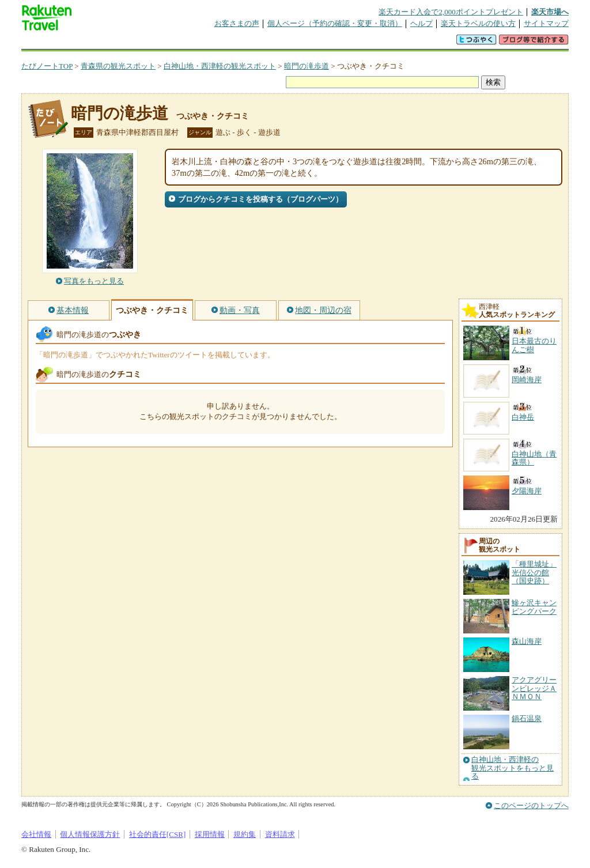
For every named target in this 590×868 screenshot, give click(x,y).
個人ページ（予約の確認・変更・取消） (335, 23)
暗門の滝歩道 (307, 66)
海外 (109, 43)
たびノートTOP (47, 66)
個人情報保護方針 (90, 834)
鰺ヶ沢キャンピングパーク (534, 607)
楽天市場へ (550, 12)
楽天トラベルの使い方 (478, 23)
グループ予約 (251, 43)
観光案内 (298, 43)
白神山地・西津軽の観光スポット (220, 66)
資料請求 (280, 834)
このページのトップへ (531, 805)
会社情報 (36, 834)
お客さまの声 (237, 23)
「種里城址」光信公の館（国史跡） (534, 572)
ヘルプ (421, 23)
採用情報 (210, 834)
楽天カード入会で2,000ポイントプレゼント (451, 12)
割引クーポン (203, 43)
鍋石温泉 (527, 718)
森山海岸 (527, 641)
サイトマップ (546, 23)
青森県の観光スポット (118, 66)
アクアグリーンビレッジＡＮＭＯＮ (534, 688)
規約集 (245, 834)
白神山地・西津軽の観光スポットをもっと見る (513, 768)
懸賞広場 (156, 43)
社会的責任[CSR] (158, 834)
